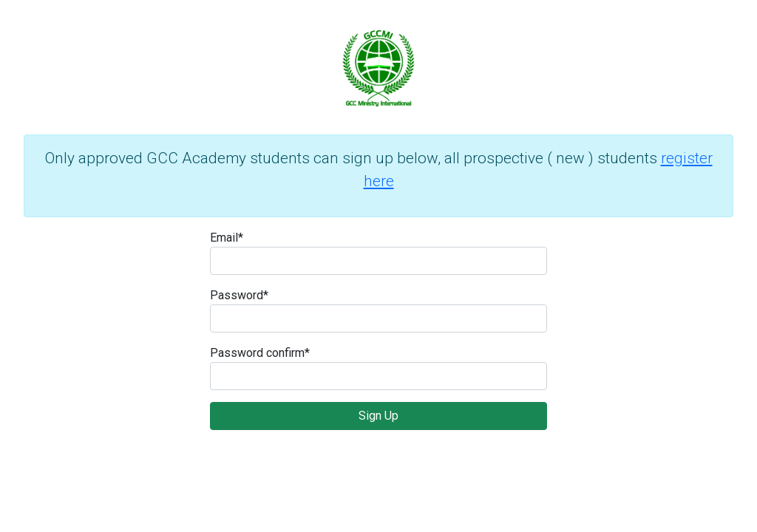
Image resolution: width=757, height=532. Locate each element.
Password (239, 295)
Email (227, 238)
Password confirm (260, 353)
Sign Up (378, 416)
